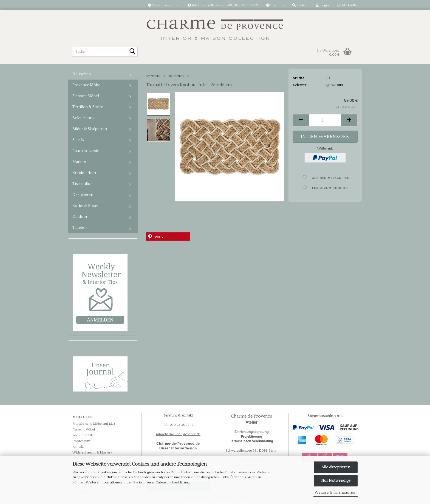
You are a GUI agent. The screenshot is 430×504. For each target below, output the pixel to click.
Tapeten (80, 228)
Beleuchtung (83, 118)
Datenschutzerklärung (173, 482)
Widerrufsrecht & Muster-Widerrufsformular (92, 455)
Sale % (78, 140)
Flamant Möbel (86, 96)
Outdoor (80, 217)
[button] (301, 120)
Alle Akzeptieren (336, 467)
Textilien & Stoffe (88, 107)
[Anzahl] (325, 120)
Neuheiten (82, 74)
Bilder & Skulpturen (90, 129)
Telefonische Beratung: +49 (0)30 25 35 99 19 (223, 5)
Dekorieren (83, 195)
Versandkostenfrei (164, 5)
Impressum (81, 441)
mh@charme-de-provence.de (178, 434)
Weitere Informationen (336, 492)
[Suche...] (132, 52)
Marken (79, 162)
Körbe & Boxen (86, 206)
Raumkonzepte (86, 151)
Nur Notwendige (336, 481)
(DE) (340, 85)
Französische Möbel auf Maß (94, 424)
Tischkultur (82, 184)
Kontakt (78, 447)
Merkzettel (347, 5)
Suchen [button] (300, 5)
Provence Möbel (87, 85)
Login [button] (322, 5)
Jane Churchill (83, 435)
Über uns (275, 5)
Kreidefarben (84, 173)
